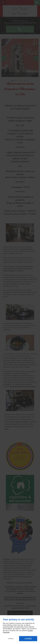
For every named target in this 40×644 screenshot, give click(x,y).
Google (30, 631)
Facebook (6, 632)
